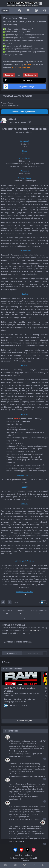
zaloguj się (35, 630)
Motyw (28, 855)
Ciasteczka (24, 861)
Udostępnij (12, 653)
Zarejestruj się (30, 75)
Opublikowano (19, 122)
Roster (17, 105)
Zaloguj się (9, 75)
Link (24, 594)
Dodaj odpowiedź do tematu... (18, 642)
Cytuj (16, 602)
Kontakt (34, 858)
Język (19, 855)
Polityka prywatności (19, 858)
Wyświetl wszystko (25, 721)
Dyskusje (32, 693)
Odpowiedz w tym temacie (24, 112)
